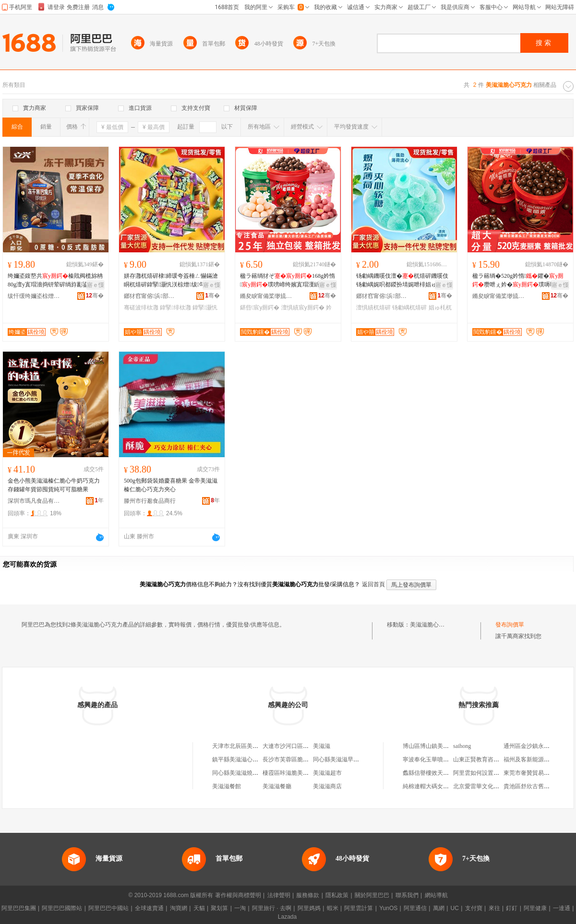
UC (455, 908)
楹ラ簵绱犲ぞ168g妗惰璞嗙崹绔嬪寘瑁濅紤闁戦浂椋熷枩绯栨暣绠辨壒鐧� (288, 281)
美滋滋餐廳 (277, 786)
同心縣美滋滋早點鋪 (339, 759)
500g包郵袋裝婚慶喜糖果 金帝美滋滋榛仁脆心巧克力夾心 (171, 485)
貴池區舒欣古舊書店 (529, 786)
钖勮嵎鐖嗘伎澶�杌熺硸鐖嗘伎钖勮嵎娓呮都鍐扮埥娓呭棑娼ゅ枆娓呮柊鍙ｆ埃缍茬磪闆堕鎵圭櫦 (402, 281)
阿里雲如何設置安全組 (482, 773)
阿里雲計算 (359, 908)
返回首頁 (373, 584)
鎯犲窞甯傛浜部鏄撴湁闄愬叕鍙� (150, 296)
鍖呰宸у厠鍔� (260, 308)
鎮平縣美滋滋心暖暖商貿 (244, 759)
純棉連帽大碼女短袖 (429, 786)
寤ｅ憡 (96, 285)
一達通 (562, 908)
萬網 (439, 908)
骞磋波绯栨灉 (141, 308)
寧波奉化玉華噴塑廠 (429, 759)
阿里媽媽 (309, 908)
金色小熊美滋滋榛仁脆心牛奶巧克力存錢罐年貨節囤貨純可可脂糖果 (54, 485)
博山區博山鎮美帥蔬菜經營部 (440, 746)
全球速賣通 (149, 908)
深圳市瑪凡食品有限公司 (34, 501)
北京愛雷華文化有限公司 (485, 786)
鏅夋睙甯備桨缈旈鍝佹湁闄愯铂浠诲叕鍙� (266, 296)
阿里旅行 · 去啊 (272, 908)
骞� (95, 296)
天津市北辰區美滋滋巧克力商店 (252, 746)
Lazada (287, 917)
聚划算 (219, 908)
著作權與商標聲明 (238, 895)
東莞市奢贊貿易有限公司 (535, 773)
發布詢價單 (510, 625)
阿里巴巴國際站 (62, 908)
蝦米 (333, 908)
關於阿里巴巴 (372, 895)
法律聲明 (279, 895)
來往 (494, 908)
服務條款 (308, 895)
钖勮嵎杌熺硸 (409, 308)
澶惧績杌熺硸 (373, 308)
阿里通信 (415, 908)
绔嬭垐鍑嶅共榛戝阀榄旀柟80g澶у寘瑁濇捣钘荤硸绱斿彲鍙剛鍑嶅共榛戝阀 (55, 281)
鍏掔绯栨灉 (175, 308)
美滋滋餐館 (227, 786)
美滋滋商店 (327, 786)
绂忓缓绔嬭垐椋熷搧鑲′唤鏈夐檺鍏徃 (34, 296)
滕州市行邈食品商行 (150, 501)
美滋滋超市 (327, 773)
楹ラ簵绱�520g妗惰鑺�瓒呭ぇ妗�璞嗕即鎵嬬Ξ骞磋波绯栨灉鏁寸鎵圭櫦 (520, 281)
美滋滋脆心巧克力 (433, 625)
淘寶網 (179, 908)
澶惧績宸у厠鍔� (303, 308)
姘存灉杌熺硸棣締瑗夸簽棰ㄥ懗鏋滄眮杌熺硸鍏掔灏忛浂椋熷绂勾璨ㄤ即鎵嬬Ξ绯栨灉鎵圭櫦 (171, 281)
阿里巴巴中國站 (108, 908)
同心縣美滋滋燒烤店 (238, 773)
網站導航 (436, 895)
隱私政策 (337, 895)
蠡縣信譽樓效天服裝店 (432, 773)
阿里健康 (535, 908)
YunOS (388, 908)
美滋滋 (322, 746)
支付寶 (474, 908)
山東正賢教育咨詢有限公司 (488, 759)
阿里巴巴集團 (19, 908)
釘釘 (512, 908)
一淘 (240, 908)
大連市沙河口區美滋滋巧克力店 (303, 746)
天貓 (199, 908)
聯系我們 (407, 895)
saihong (462, 746)
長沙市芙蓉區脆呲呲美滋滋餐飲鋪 (306, 759)
